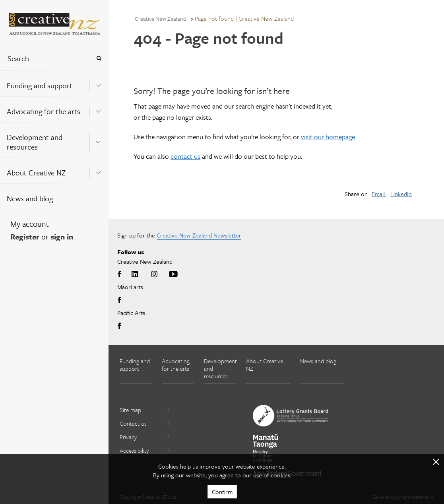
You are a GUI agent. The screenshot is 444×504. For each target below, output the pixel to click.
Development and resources (35, 142)
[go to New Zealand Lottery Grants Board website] (291, 416)
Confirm (222, 492)
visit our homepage (328, 137)
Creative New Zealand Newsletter (199, 235)
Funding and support (40, 85)
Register (25, 236)
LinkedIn (401, 194)
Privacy (145, 437)
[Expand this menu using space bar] (98, 83)
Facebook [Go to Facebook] (121, 274)
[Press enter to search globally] (99, 58)
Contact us (145, 423)
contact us (185, 156)
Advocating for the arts (44, 111)
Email (379, 194)
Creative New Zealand (161, 18)
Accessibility (145, 450)
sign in (62, 236)
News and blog (30, 198)
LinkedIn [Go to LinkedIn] (135, 274)
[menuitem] (54, 83)
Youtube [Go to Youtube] (173, 274)
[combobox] (45, 58)
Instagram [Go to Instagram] (154, 274)
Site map (145, 410)
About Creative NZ (36, 172)
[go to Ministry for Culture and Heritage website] (266, 449)
